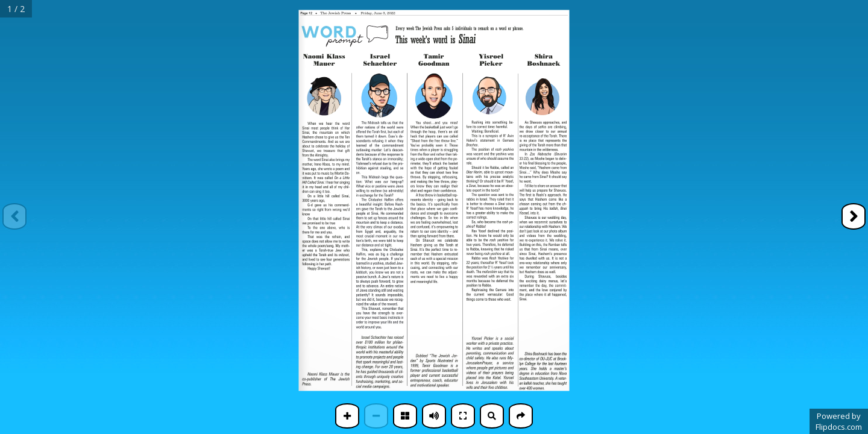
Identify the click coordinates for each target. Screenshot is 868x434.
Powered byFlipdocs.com (839, 421)
